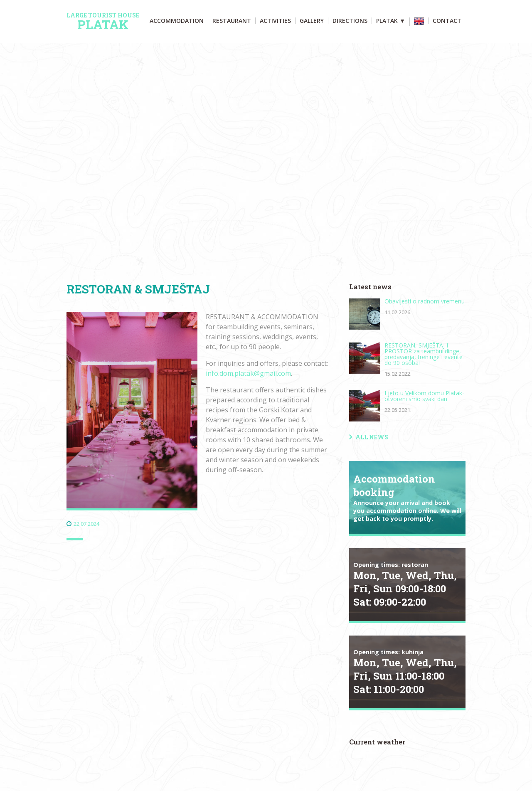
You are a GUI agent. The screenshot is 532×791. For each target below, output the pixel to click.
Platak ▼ (391, 21)
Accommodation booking (407, 497)
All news (372, 437)
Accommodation (177, 21)
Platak (103, 22)
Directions (350, 21)
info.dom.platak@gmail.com (248, 373)
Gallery (312, 21)
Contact (447, 21)
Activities (275, 21)
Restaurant (232, 21)
